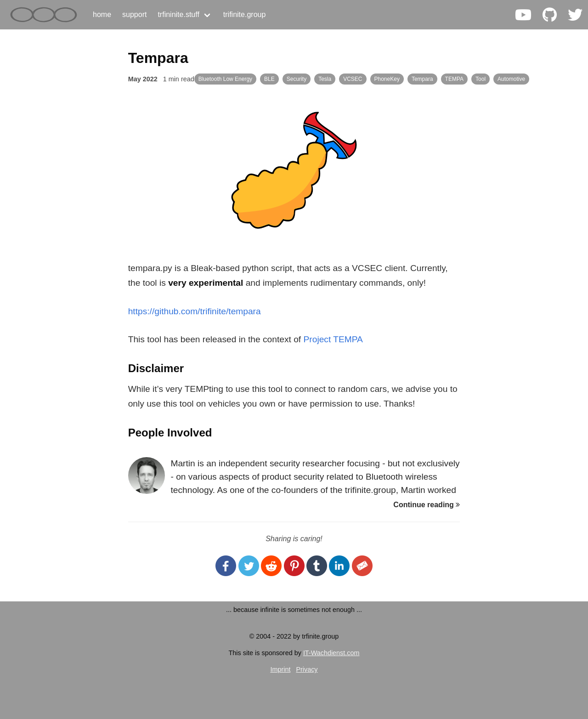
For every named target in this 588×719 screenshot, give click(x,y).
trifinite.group (245, 14)
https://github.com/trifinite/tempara (195, 311)
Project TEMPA (333, 339)
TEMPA (454, 79)
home (102, 14)
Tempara (422, 79)
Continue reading (427, 505)
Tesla (325, 79)
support (134, 14)
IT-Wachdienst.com (331, 653)
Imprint (280, 669)
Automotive (511, 79)
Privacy (307, 669)
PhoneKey (387, 79)
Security (297, 79)
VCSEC (353, 79)
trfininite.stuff (178, 14)
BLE (269, 79)
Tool (481, 79)
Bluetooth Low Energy (225, 79)
